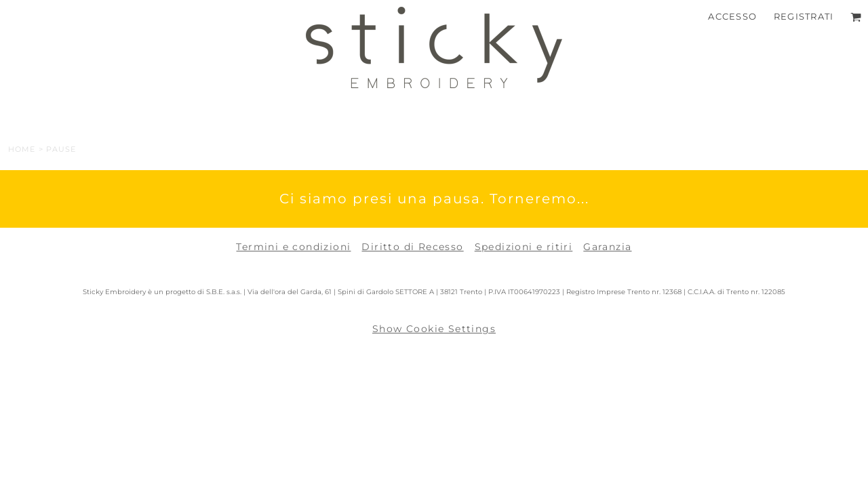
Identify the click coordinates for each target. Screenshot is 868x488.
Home (22, 149)
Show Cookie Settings (434, 329)
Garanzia (607, 247)
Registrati (804, 16)
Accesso (732, 16)
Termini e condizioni (293, 247)
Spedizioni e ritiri (524, 247)
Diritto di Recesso (412, 247)
